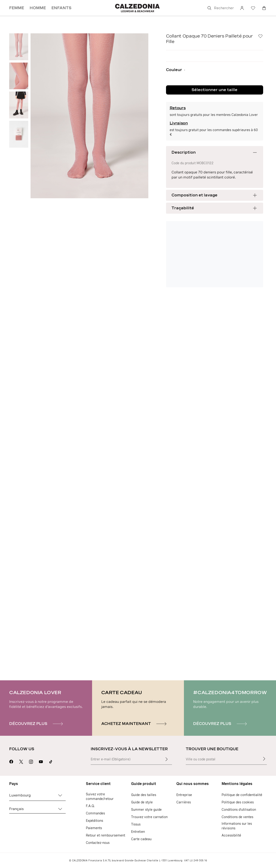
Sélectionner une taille (214, 90)
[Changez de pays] (60, 795)
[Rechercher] (220, 8)
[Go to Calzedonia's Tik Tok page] (51, 761)
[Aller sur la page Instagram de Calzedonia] (31, 761)
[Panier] (264, 8)
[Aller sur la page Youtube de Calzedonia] (41, 761)
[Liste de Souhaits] (260, 36)
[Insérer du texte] (166, 759)
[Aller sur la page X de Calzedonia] (21, 761)
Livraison (179, 123)
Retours (178, 108)
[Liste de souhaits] (253, 8)
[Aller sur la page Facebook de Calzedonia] (11, 761)
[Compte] (242, 8)
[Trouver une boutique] (264, 759)
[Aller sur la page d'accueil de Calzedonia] (138, 8)
